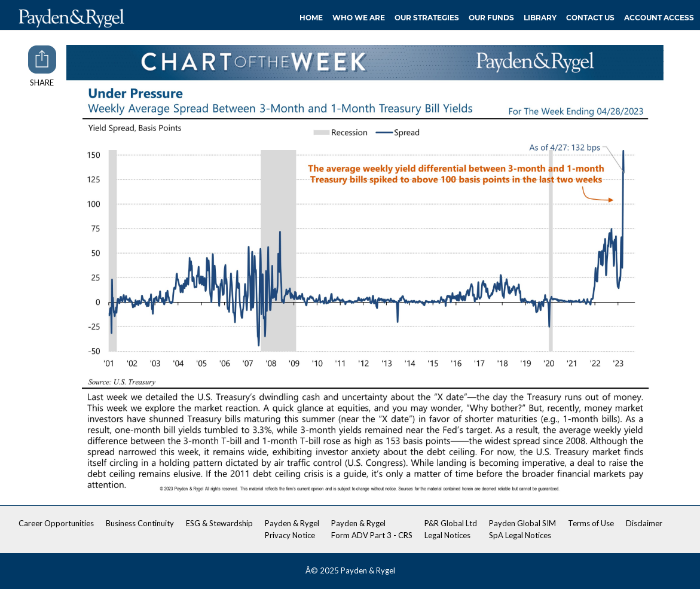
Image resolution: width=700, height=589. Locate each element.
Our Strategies (427, 18)
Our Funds (491, 18)
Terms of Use (591, 523)
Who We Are (359, 18)
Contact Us (590, 18)
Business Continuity (140, 523)
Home (311, 18)
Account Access (659, 18)
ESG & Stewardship (219, 523)
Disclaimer (644, 523)
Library (540, 18)
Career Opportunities (56, 523)
